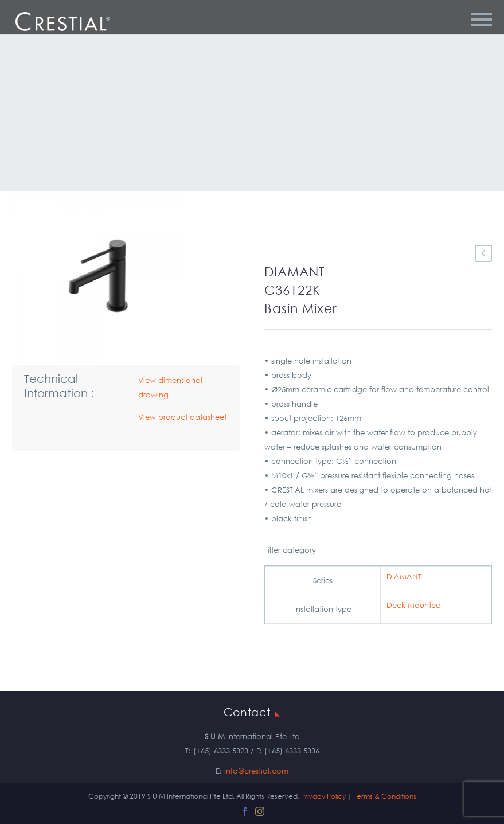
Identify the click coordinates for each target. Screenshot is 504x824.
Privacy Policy (323, 796)
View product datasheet (182, 417)
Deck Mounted (414, 605)
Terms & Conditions (385, 796)
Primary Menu (482, 19)
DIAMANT (404, 577)
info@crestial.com (256, 771)
